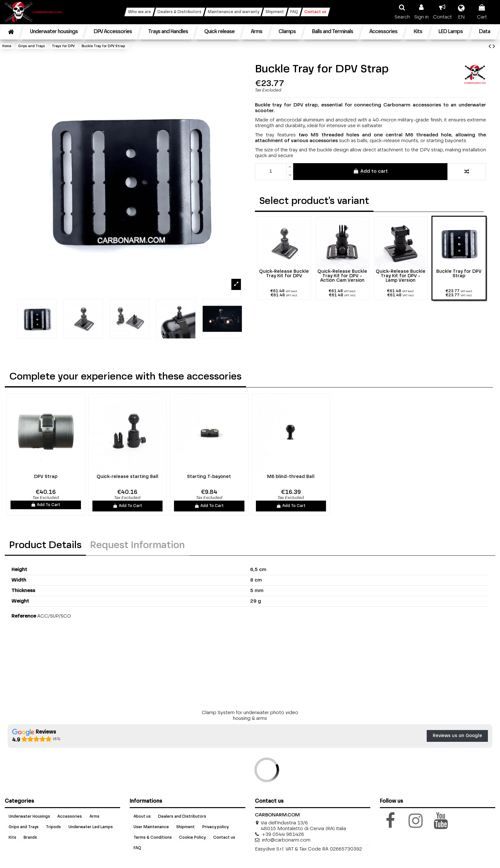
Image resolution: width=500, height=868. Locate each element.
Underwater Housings (29, 817)
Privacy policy (215, 827)
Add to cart (370, 171)
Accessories (70, 817)
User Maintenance (151, 827)
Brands (30, 838)
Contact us (224, 838)
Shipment (185, 827)
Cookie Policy (192, 838)
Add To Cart (46, 505)
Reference (24, 616)
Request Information (138, 546)
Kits (12, 838)
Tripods (53, 827)
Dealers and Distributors (182, 817)
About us (142, 817)
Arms (94, 817)
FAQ (137, 848)
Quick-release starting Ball (127, 477)
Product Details (45, 546)
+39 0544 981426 (283, 834)
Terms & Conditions (153, 838)
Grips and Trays (24, 827)
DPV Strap (46, 477)
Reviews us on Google (457, 736)
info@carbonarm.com (286, 840)
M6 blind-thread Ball (291, 477)
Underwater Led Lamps (91, 827)
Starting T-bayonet (209, 477)
